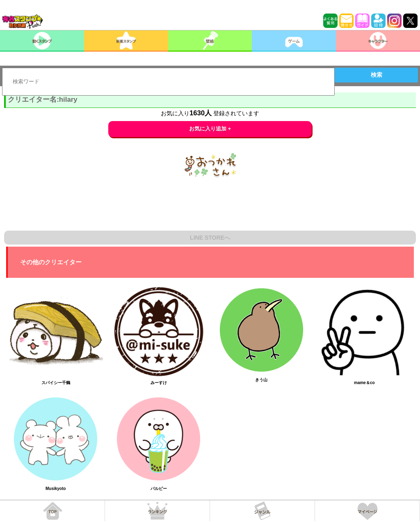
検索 (377, 75)
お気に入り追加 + (210, 129)
